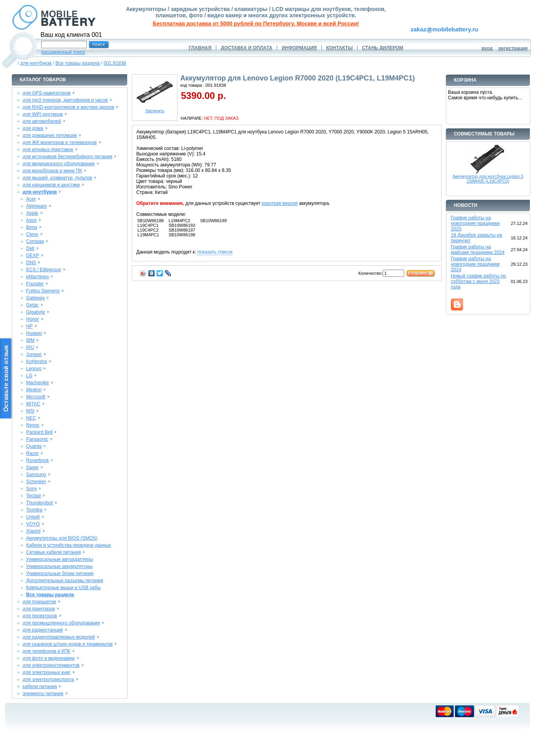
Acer (31, 199)
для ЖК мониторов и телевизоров (60, 142)
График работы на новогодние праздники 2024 (475, 264)
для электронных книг (47, 672)
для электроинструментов (51, 665)
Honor (33, 319)
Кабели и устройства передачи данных (69, 545)
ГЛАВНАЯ (200, 48)
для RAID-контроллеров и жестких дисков (68, 107)
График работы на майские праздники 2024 (478, 250)
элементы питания (43, 694)
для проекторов (40, 616)
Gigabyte (36, 312)
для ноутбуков (36, 63)
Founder (35, 284)
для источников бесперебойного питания (68, 157)
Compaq (35, 241)
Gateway (36, 298)
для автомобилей (42, 121)
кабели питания (40, 687)
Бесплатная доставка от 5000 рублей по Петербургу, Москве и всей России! (256, 24)
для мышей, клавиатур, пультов (57, 178)
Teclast (34, 496)
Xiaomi (34, 531)
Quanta (34, 446)
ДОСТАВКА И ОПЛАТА (247, 48)
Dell (30, 248)
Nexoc (33, 425)
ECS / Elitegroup (44, 270)
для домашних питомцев (50, 135)
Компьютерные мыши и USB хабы (64, 588)
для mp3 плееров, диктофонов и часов (65, 100)
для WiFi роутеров (43, 114)
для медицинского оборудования (59, 164)
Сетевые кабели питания (54, 552)
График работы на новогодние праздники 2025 (475, 223)
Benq (32, 227)
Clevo (32, 234)
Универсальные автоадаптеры (60, 559)
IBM (30, 340)
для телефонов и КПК (47, 651)
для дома (33, 128)
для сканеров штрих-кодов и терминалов (68, 644)
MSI (30, 411)
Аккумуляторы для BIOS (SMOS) (62, 538)
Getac (33, 305)
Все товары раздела (78, 63)
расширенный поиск (63, 52)
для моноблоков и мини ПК (52, 171)
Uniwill (33, 517)
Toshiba (34, 510)
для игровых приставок (48, 150)
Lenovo (34, 369)
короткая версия (280, 203)
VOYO (33, 524)
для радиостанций (43, 630)
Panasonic (37, 439)
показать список (215, 252)
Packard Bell (39, 432)
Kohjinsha (37, 362)
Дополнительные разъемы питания (65, 581)
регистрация (513, 48)
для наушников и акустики (51, 185)
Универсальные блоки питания (60, 573)
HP (30, 326)
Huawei (34, 333)
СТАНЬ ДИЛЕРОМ (382, 48)
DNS (31, 263)
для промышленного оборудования (61, 623)
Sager (33, 467)
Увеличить (155, 109)
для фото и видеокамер (49, 658)
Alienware (37, 206)
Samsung (36, 475)
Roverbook (38, 460)
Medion (34, 390)
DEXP (33, 256)
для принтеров (39, 609)
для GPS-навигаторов (47, 93)
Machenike (38, 383)
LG (29, 376)
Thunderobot (40, 503)
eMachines (38, 277)
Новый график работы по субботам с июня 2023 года (479, 281)
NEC (31, 418)
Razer (33, 453)
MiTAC (33, 404)
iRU (30, 347)
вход (487, 48)
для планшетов (39, 602)
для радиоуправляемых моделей (59, 637)
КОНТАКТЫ (339, 48)
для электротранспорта (48, 679)
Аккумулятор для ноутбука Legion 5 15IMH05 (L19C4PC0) (488, 179)
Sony (32, 489)
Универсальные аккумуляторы (59, 566)
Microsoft (36, 397)
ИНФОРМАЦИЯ (299, 48)
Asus (32, 220)
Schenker (36, 482)
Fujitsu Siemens (43, 291)
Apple (32, 213)
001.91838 (115, 63)
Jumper (34, 354)
